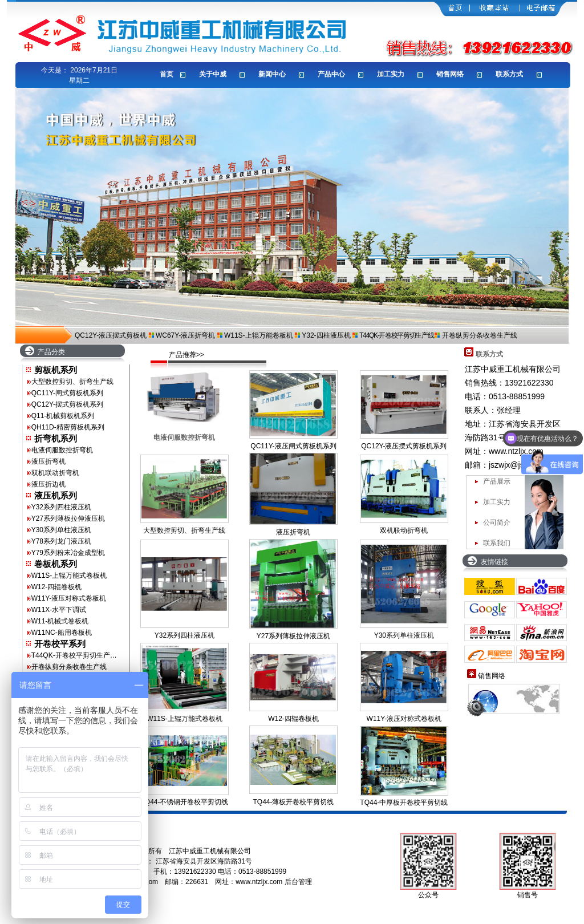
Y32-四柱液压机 (326, 335)
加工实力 (497, 502)
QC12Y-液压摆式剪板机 (111, 335)
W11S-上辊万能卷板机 (259, 335)
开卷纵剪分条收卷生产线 (480, 335)
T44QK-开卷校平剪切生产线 (396, 335)
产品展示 (497, 481)
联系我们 (497, 543)
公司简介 (497, 522)
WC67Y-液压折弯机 (185, 335)
